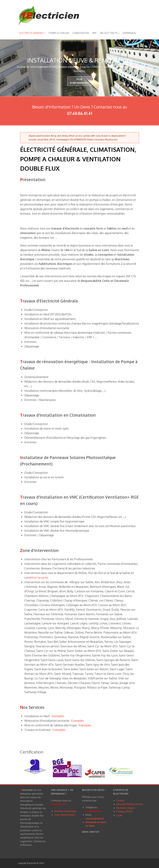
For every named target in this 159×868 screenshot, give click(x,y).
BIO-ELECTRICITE (110, 33)
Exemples (58, 716)
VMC (95, 33)
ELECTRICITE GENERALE (32, 33)
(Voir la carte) (39, 577)
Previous (4, 68)
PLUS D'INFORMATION (79, 81)
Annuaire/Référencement (130, 804)
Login (119, 815)
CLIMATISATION (81, 33)
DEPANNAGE (129, 33)
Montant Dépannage (65, 811)
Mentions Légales (126, 808)
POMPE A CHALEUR (59, 33)
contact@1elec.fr (95, 819)
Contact (121, 801)
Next (155, 68)
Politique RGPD (124, 811)
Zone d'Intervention (65, 815)
